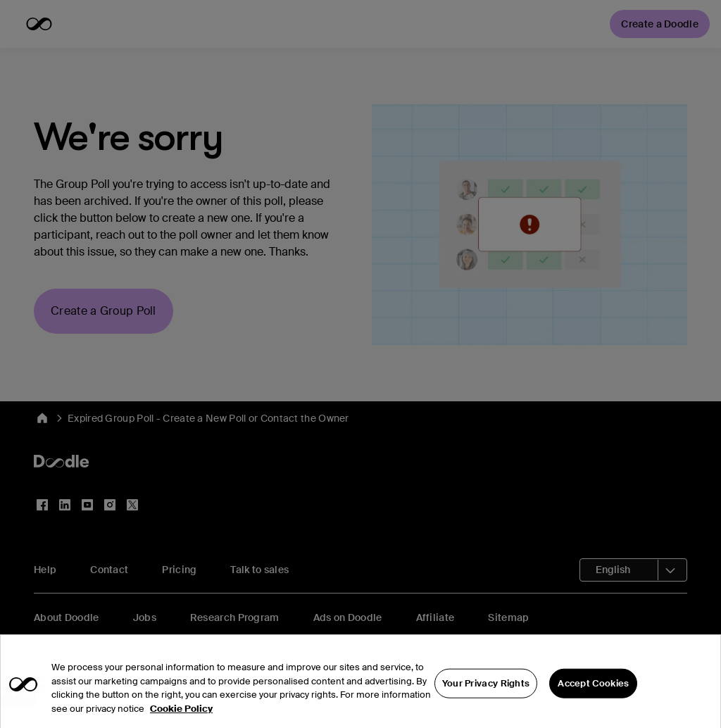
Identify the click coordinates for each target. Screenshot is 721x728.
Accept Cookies (593, 707)
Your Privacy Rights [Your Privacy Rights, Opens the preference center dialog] (486, 707)
